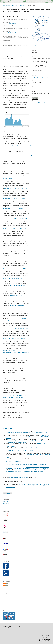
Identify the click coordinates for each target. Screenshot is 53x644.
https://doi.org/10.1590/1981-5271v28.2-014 (12, 167)
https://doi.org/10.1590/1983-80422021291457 (13, 279)
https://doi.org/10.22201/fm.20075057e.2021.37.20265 (15, 409)
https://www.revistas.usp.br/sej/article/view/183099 (14, 384)
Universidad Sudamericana (37, 629)
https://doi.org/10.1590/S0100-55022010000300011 (14, 339)
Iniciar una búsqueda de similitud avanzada (19, 477)
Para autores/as (6, 504)
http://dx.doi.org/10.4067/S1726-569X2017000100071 (15, 354)
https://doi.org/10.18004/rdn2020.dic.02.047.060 (13, 374)
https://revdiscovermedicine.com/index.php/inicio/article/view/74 (17, 364)
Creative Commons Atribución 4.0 (39, 102)
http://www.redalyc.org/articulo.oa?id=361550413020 (14, 269)
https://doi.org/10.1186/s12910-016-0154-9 (19, 247)
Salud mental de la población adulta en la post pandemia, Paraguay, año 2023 (27, 441)
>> (12, 474)
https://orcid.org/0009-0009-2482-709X (9, 24)
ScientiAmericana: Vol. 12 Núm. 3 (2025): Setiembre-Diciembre (19, 450)
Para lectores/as (6, 502)
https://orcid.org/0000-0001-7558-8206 (9, 48)
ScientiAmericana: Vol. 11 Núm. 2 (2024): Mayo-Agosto (36, 468)
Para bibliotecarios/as (7, 506)
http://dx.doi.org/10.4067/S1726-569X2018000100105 (15, 397)
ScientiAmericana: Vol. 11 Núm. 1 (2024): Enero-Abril (17, 442)
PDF (35, 46)
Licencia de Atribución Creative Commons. (31, 628)
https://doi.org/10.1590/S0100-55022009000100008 (16, 219)
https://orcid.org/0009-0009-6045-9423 (9, 42)
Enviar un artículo (7, 493)
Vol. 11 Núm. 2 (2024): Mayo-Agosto (19, 5)
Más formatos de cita (37, 71)
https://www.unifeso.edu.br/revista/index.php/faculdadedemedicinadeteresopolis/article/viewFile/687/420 (26, 257)
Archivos (8, 5)
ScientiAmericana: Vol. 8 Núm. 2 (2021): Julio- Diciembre (30, 471)
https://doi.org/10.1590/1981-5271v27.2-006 (19, 329)
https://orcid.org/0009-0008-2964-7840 (9, 33)
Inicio (4, 5)
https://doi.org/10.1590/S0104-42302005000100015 (16, 189)
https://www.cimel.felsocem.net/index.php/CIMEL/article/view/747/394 (18, 421)
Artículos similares (8, 428)
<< (3, 474)
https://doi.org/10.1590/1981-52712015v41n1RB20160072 (16, 199)
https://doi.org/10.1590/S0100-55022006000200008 (14, 209)
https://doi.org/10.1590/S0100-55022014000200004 (14, 237)
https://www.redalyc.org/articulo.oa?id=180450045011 (15, 229)
